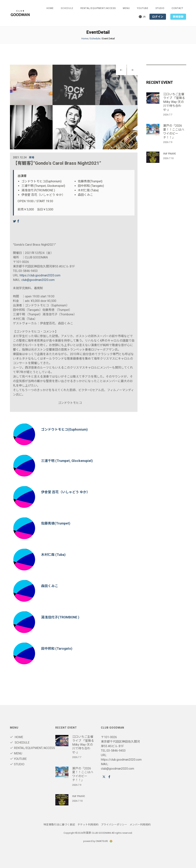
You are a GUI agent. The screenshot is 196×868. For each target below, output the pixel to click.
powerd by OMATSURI (98, 841)
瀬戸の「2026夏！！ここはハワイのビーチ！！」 (174, 131)
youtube (143, 8)
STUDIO (160, 8)
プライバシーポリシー (114, 825)
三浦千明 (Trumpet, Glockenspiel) (67, 461)
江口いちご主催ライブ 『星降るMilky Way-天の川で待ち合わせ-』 (174, 102)
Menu (126, 8)
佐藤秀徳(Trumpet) (56, 523)
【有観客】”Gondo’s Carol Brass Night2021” (57, 163)
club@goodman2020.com (38, 280)
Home (50, 8)
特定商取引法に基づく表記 (59, 825)
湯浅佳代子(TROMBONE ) (60, 617)
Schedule (95, 39)
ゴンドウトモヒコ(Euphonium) (65, 429)
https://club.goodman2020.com (40, 275)
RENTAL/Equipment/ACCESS (98, 8)
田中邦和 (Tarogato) (57, 648)
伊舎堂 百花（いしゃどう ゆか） (65, 492)
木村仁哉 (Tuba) (53, 555)
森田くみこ (50, 586)
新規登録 (178, 17)
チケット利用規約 (88, 825)
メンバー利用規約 (140, 825)
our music (170, 153)
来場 (32, 157)
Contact (177, 8)
